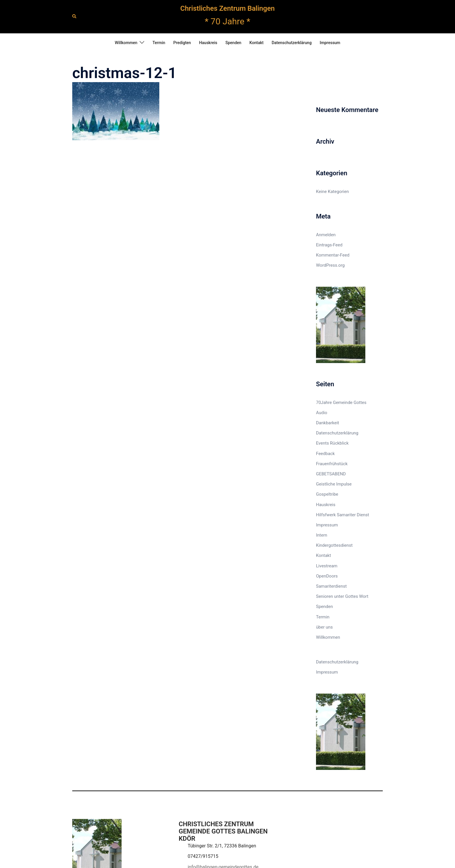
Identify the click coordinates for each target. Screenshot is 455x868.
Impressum (330, 43)
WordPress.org (330, 265)
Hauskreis (208, 43)
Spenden (233, 43)
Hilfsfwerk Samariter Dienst (343, 515)
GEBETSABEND (331, 474)
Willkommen (126, 43)
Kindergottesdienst (334, 545)
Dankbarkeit (328, 423)
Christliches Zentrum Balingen (227, 8)
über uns (324, 627)
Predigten (182, 43)
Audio (322, 413)
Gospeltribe (327, 494)
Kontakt (257, 43)
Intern (322, 535)
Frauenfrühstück (332, 464)
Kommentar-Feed (333, 255)
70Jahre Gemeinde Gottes (341, 403)
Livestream (327, 566)
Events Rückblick (332, 443)
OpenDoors (327, 576)
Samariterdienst (331, 586)
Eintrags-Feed (329, 245)
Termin (159, 43)
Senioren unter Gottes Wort (342, 596)
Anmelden (326, 235)
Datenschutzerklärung (292, 43)
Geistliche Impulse (334, 484)
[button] (75, 17)
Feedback (325, 454)
